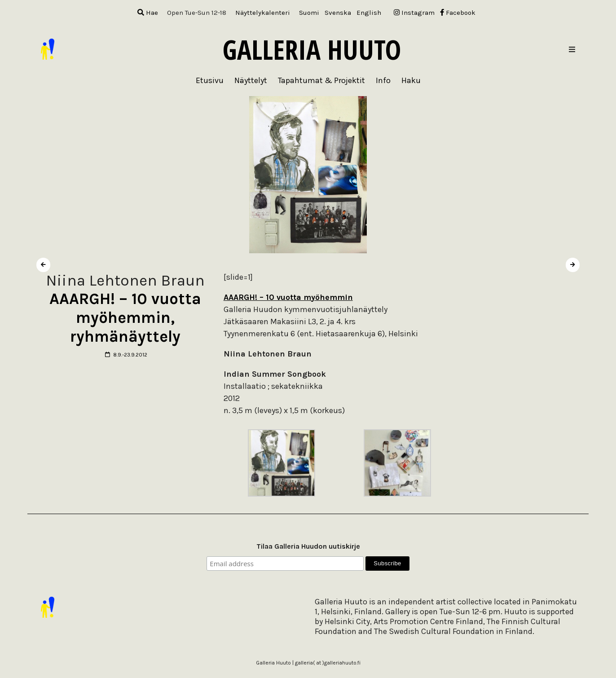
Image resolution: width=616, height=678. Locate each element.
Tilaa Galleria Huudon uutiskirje (308, 546)
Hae (148, 13)
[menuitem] (309, 13)
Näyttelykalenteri (263, 13)
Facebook (458, 13)
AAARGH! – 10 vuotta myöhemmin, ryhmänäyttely (125, 318)
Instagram (414, 13)
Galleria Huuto (312, 49)
